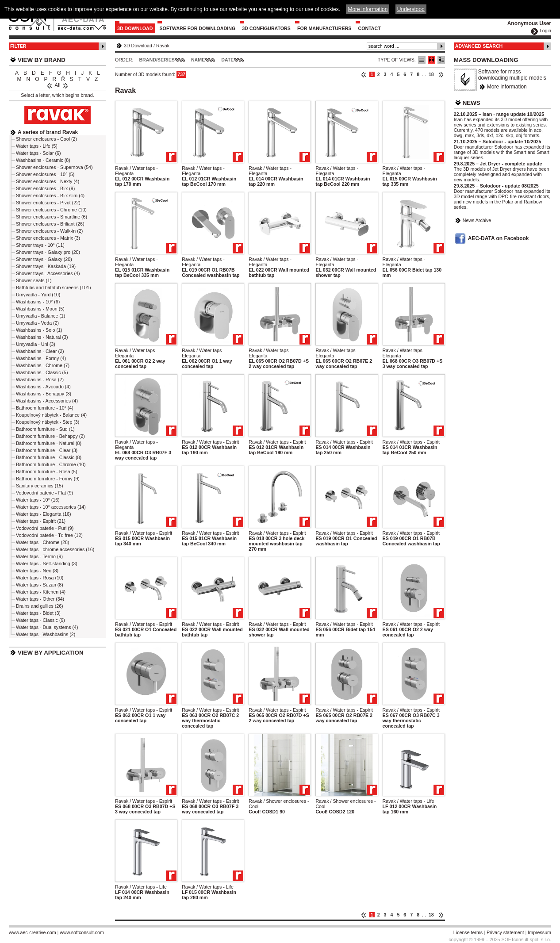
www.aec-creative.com (33, 932)
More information (507, 87)
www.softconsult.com (82, 932)
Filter (18, 46)
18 (431, 74)
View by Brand (42, 60)
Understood (411, 9)
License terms (468, 932)
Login (545, 31)
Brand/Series (157, 60)
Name (198, 60)
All (57, 85)
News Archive (477, 220)
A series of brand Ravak (48, 132)
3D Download (135, 28)
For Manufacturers (324, 28)
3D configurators (266, 28)
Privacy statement (505, 932)
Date (227, 60)
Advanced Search (479, 46)
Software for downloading (198, 28)
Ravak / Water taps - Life (408, 801)
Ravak (163, 46)
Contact (369, 28)
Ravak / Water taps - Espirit (210, 442)
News (472, 103)
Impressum (539, 932)
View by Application (51, 653)
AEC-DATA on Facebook (499, 238)
